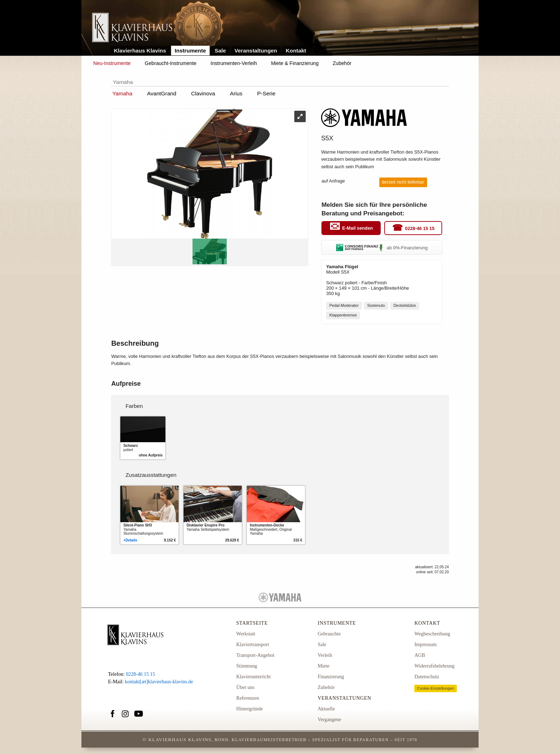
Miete (323, 666)
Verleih (325, 655)
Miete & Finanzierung (295, 63)
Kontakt (296, 51)
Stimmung (247, 666)
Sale (220, 51)
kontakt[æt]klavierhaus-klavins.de (159, 682)
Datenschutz (427, 677)
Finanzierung (331, 677)
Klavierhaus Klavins (140, 51)
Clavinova (203, 93)
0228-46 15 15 (420, 228)
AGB (420, 655)
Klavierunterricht (254, 677)
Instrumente (190, 51)
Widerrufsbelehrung (434, 666)
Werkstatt (246, 634)
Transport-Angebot (256, 655)
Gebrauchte (329, 634)
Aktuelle (326, 709)
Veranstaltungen (256, 51)
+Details (130, 540)
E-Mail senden (357, 228)
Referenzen (248, 698)
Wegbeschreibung (432, 634)
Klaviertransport (253, 645)
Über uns (246, 687)
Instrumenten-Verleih (234, 63)
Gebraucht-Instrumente (171, 63)
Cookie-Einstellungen (435, 688)
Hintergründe (250, 709)
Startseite (252, 623)
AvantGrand (162, 93)
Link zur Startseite (132, 28)
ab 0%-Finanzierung (382, 248)
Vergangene (329, 720)
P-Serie (266, 93)
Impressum (425, 645)
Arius (236, 93)
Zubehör (342, 63)
